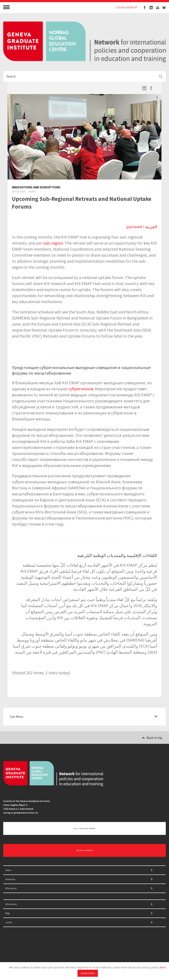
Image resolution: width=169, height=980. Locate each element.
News (32, 192)
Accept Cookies (88, 973)
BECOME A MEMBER (84, 850)
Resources (10, 879)
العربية (151, 227)
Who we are (11, 888)
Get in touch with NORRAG (84, 828)
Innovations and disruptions (36, 187)
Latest (9, 922)
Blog (7, 913)
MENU (7, 7)
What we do (11, 904)
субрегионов (81, 389)
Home (8, 870)
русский (134, 227)
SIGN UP (133, 7)
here (163, 967)
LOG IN (120, 7)
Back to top (152, 738)
